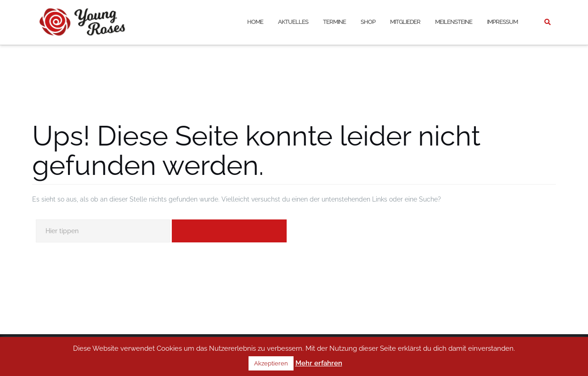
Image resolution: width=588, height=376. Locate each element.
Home (255, 22)
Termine (334, 22)
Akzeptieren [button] (271, 363)
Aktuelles (293, 22)
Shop (368, 22)
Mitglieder (405, 22)
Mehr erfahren (319, 363)
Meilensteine (454, 22)
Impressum (502, 22)
